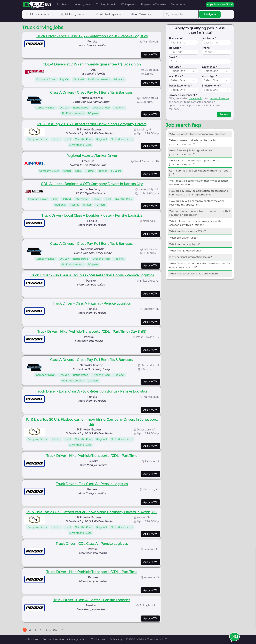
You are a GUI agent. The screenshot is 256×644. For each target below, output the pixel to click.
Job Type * (175, 67)
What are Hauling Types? (185, 244)
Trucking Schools (106, 5)
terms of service (219, 98)
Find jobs (210, 14)
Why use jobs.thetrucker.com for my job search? (198, 134)
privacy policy (196, 98)
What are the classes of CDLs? (188, 231)
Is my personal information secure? (191, 257)
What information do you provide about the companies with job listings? (196, 223)
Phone (206, 48)
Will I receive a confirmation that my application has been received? (199, 183)
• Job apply (116, 639)
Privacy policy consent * (183, 95)
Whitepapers (128, 5)
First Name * (176, 38)
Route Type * (209, 76)
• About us (32, 639)
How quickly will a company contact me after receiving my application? (197, 203)
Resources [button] (177, 5)
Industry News (83, 5)
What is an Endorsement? (185, 251)
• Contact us (97, 639)
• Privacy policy (77, 639)
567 (55, 630)
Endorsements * (211, 86)
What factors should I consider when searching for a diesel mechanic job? (200, 265)
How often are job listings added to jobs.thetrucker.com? (190, 152)
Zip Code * (175, 48)
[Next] (62, 630)
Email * (173, 57)
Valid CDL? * (176, 76)
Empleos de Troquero (153, 5)
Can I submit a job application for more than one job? (199, 172)
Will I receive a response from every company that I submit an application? (200, 213)
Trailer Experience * (180, 86)
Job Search (63, 5)
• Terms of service (53, 639)
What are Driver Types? (184, 238)
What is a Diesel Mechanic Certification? (194, 274)
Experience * (209, 67)
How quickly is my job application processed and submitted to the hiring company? (199, 193)
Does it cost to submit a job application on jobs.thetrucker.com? (195, 162)
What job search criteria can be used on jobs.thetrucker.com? (193, 142)
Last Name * (209, 38)
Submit (224, 114)
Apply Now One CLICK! (220, 5)
